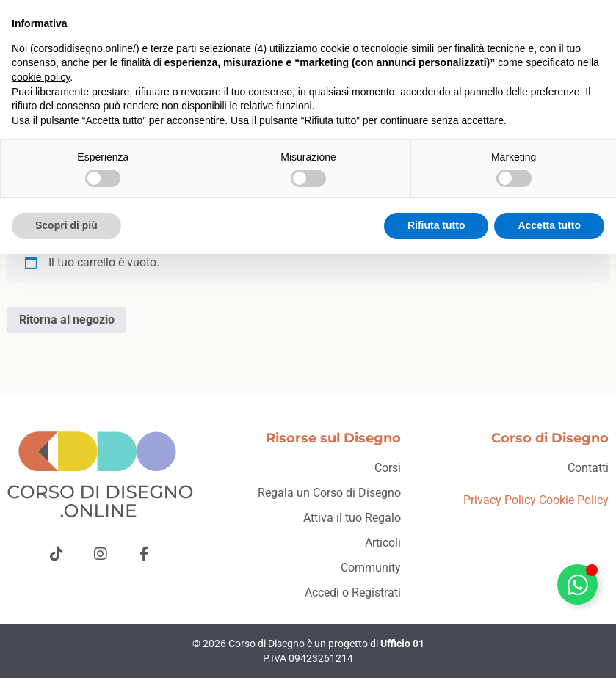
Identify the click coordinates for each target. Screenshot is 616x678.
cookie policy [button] (41, 501)
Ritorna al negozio (67, 320)
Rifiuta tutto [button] (436, 649)
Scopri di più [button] (66, 649)
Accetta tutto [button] (549, 649)
